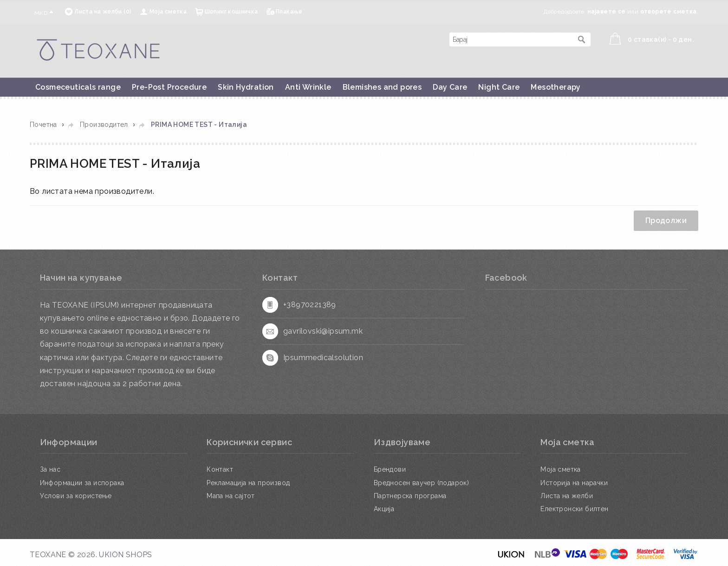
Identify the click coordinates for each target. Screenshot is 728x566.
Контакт (220, 469)
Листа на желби (567, 496)
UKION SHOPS (125, 555)
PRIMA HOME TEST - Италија (199, 125)
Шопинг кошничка (231, 12)
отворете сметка (669, 12)
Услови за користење (76, 496)
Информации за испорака (82, 483)
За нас (50, 469)
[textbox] (511, 39)
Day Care (450, 87)
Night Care (499, 87)
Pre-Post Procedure (169, 87)
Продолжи (666, 220)
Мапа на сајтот (231, 496)
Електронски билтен (574, 509)
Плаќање (289, 12)
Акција (384, 509)
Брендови (390, 469)
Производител (104, 125)
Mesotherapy (556, 87)
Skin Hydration (246, 87)
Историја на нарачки (574, 483)
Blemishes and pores (382, 87)
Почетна (43, 125)
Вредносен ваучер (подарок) (421, 483)
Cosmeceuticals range (78, 87)
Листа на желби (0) (103, 12)
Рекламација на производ (248, 483)
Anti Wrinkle (308, 87)
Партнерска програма (410, 496)
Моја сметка (168, 12)
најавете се (606, 12)
